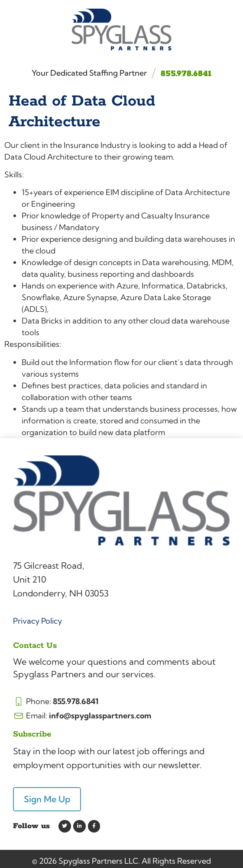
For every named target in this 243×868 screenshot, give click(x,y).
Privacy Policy (37, 621)
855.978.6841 (186, 74)
